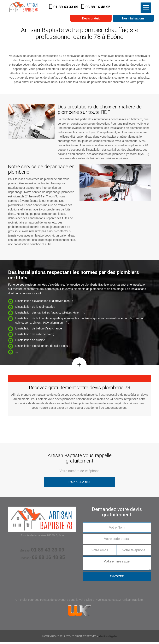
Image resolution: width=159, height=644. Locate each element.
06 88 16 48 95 (98, 7)
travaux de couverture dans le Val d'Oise (66, 601)
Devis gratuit (91, 18)
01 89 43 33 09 (66, 7)
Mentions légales (108, 638)
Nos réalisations (133, 18)
